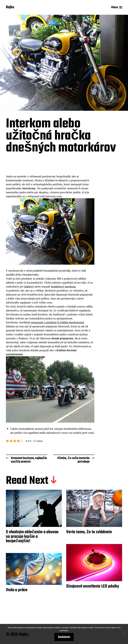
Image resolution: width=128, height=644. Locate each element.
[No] (124, 634)
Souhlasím (64, 637)
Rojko (10, 7)
